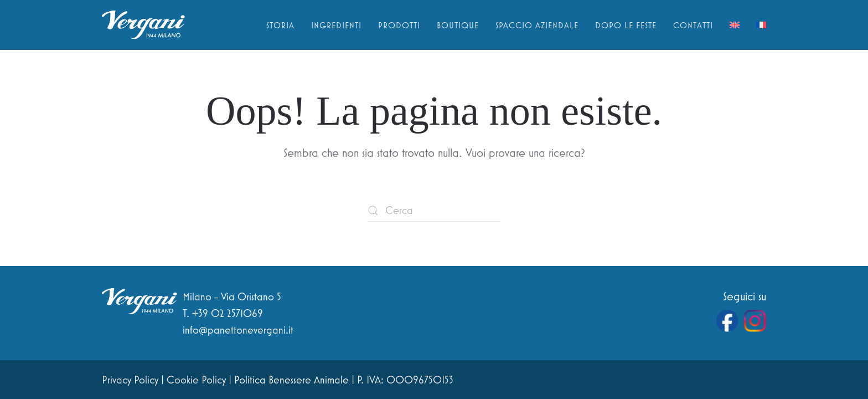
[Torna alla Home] (143, 25)
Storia (280, 25)
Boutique (458, 25)
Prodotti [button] (399, 25)
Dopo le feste (626, 25)
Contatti (693, 25)
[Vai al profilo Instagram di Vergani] (755, 321)
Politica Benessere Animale (291, 380)
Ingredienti (336, 25)
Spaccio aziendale (537, 25)
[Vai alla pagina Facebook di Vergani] (727, 321)
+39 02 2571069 (228, 313)
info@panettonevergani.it (238, 330)
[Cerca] (434, 211)
